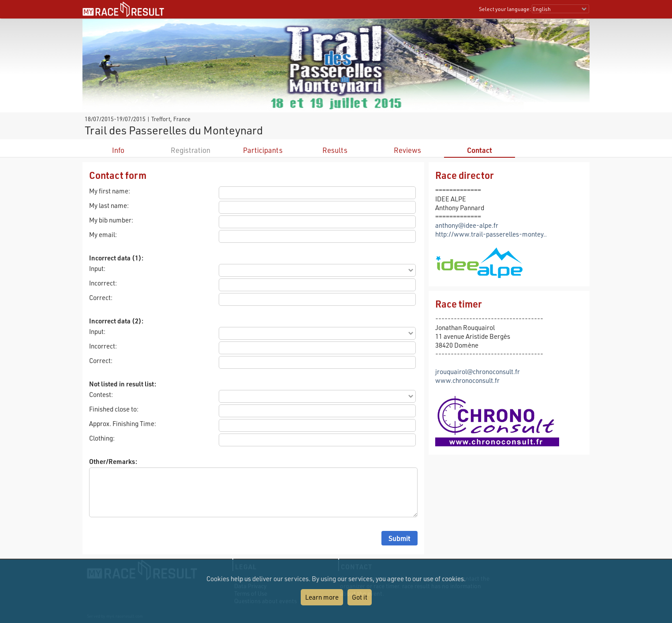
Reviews (407, 150)
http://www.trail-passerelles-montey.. (491, 234)
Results (335, 150)
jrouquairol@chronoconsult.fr (478, 371)
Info (118, 150)
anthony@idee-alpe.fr (467, 225)
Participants (263, 150)
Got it (360, 597)
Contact (480, 150)
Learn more (322, 597)
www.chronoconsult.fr (467, 380)
